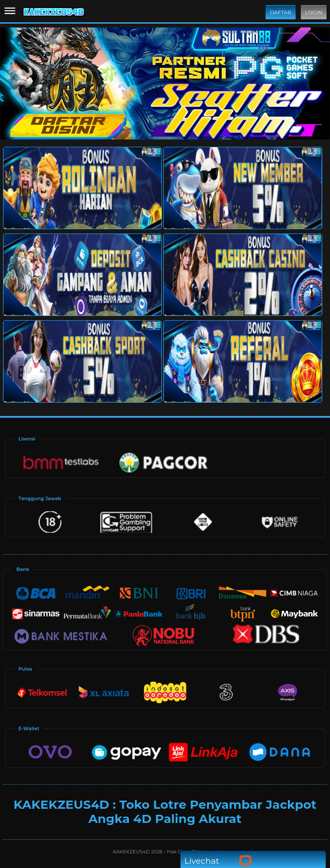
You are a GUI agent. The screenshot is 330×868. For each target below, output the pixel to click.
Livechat (218, 861)
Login (314, 12)
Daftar (281, 12)
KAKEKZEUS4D (132, 852)
